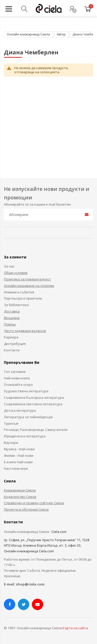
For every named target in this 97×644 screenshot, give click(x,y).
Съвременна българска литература (34, 397)
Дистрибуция (15, 344)
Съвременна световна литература (33, 404)
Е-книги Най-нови (18, 462)
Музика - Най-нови (19, 449)
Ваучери (11, 443)
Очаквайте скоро (18, 385)
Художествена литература (26, 391)
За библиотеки (16, 305)
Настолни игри (16, 468)
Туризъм (11, 423)
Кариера (11, 337)
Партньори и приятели (23, 298)
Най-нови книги (17, 378)
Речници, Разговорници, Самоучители (36, 430)
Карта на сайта (75, 628)
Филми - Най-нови (19, 455)
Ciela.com (59, 532)
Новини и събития (19, 292)
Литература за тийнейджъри (28, 417)
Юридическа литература (25, 436)
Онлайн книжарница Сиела (28, 34)
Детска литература (20, 410)
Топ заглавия (15, 372)
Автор (61, 34)
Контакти (12, 350)
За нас (9, 266)
